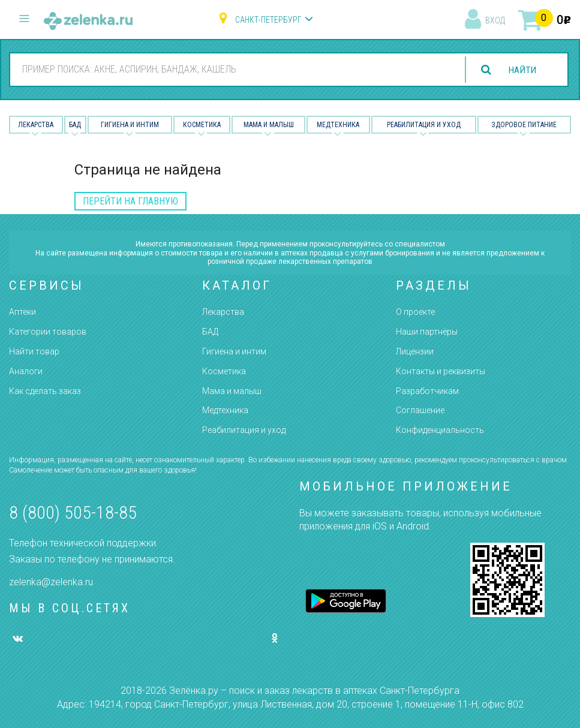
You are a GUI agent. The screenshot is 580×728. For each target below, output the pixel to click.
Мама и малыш (269, 125)
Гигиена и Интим (130, 125)
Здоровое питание (524, 125)
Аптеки (22, 312)
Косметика (202, 125)
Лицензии (415, 351)
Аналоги (26, 371)
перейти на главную (130, 201)
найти (521, 70)
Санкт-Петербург (268, 20)
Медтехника (338, 125)
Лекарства (36, 125)
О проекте (415, 312)
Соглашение (420, 410)
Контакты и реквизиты (441, 371)
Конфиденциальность (440, 430)
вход (495, 20)
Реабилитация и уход (424, 125)
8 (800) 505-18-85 (73, 512)
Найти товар (34, 351)
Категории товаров (48, 332)
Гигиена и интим (234, 351)
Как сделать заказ (45, 391)
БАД (75, 125)
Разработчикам (427, 391)
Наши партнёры (427, 332)
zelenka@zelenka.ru (51, 582)
